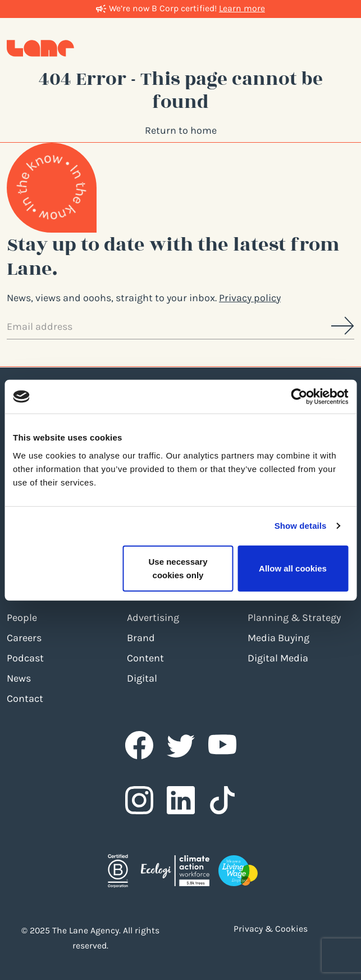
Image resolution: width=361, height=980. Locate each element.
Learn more (242, 8)
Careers (24, 638)
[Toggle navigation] (343, 47)
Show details (301, 526)
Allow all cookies (293, 568)
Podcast (25, 658)
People (22, 618)
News (19, 678)
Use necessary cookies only (178, 568)
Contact (25, 698)
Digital (142, 678)
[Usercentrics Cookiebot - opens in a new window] (299, 397)
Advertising (153, 618)
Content (145, 658)
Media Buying (278, 638)
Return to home (181, 130)
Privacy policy (250, 298)
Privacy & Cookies (271, 929)
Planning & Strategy (294, 618)
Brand (141, 638)
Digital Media (278, 658)
